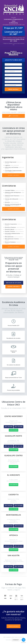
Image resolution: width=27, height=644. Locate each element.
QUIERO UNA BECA (14, 175)
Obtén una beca (13, 89)
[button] (14, 283)
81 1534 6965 (13, 116)
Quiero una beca (14, 626)
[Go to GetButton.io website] (24, 643)
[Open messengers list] (24, 640)
